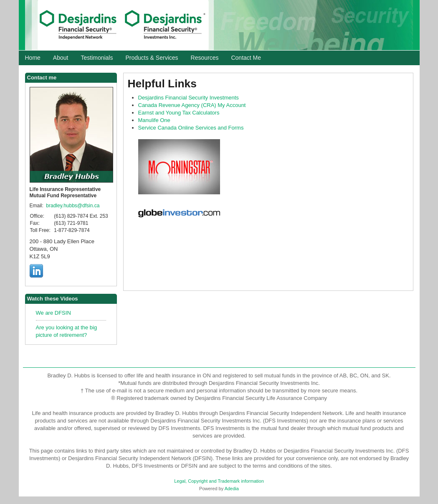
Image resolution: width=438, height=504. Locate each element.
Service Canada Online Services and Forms (191, 128)
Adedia (232, 489)
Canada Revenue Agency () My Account (192, 105)
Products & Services (152, 58)
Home (33, 58)
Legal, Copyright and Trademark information (219, 481)
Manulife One (154, 120)
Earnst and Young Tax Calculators (179, 113)
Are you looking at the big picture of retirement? (67, 331)
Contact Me (246, 58)
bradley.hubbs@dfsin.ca (73, 206)
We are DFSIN (53, 313)
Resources (205, 58)
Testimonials (97, 58)
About (61, 58)
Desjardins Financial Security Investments (189, 98)
